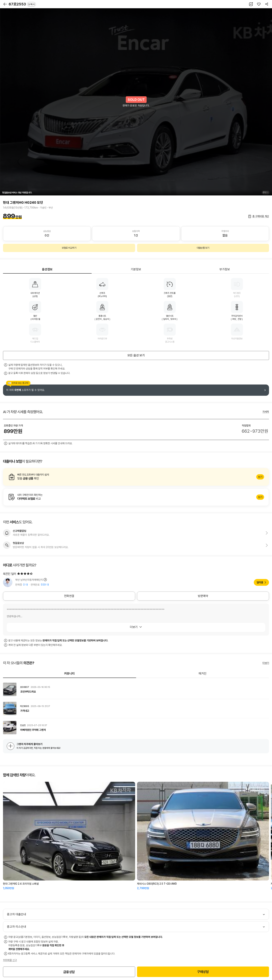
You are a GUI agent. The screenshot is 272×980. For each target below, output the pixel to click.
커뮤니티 (69, 674)
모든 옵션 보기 (136, 355)
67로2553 (22, 4)
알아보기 (136, 477)
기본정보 (136, 269)
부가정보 (225, 269)
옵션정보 (47, 269)
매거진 (203, 674)
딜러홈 (260, 582)
